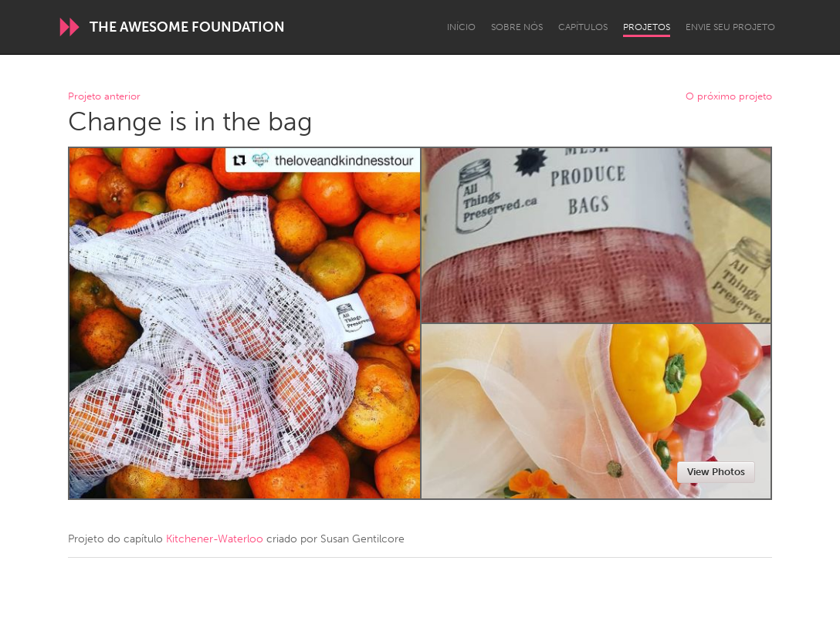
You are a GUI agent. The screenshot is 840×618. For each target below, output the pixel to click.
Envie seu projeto (730, 27)
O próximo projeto (729, 97)
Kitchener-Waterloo (215, 539)
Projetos (647, 27)
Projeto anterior (104, 97)
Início (461, 27)
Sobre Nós (517, 27)
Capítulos (583, 27)
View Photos (716, 472)
